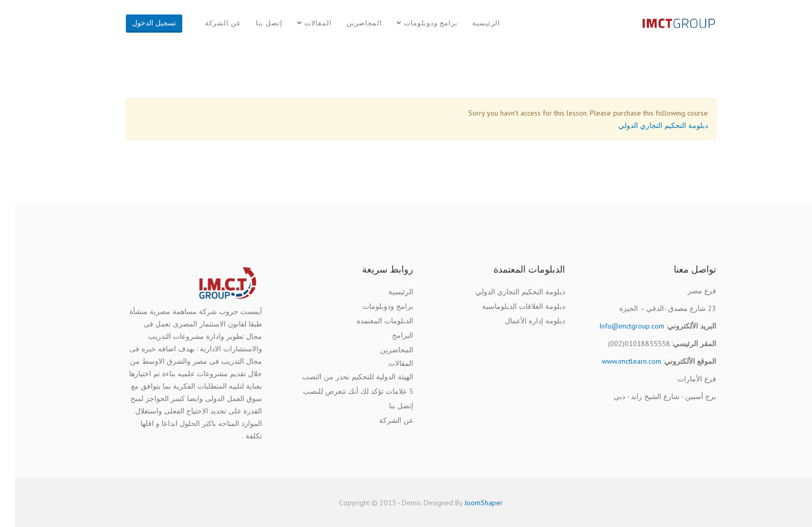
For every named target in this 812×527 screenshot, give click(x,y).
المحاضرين (349, 23)
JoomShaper (469, 503)
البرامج (388, 335)
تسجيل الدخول (139, 23)
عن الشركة (208, 23)
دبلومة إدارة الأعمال (520, 321)
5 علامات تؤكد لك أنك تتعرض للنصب (343, 391)
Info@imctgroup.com (617, 326)
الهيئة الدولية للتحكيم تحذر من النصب (343, 377)
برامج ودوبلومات (416, 23)
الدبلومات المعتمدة (370, 321)
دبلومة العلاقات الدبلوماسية (509, 306)
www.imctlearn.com (617, 361)
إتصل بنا (254, 23)
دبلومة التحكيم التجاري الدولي (648, 125)
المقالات (303, 23)
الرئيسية (471, 23)
